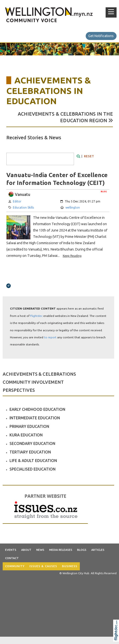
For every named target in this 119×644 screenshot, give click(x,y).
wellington (73, 207)
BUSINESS (70, 566)
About (26, 550)
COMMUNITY (15, 566)
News (40, 550)
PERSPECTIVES (19, 390)
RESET (89, 156)
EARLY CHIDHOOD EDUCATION (37, 409)
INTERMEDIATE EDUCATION (35, 418)
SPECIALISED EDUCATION (32, 469)
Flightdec (36, 316)
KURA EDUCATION (26, 435)
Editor (17, 201)
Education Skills (23, 207)
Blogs (82, 550)
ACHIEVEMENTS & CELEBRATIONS (39, 374)
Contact (12, 558)
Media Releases (61, 550)
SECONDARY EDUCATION (32, 443)
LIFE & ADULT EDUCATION (33, 461)
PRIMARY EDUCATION (29, 426)
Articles (98, 550)
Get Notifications (101, 36)
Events (11, 550)
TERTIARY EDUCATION (30, 452)
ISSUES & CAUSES (43, 566)
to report (50, 337)
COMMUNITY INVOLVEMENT (33, 382)
